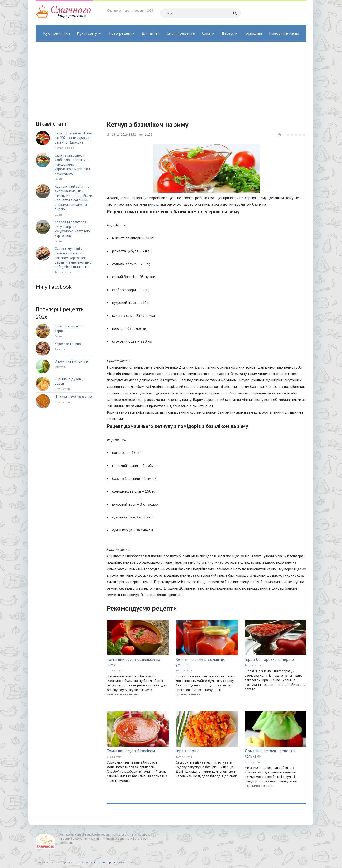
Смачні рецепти (181, 33)
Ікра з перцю (188, 751)
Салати (208, 33)
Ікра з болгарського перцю (269, 659)
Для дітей (151, 33)
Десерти (229, 33)
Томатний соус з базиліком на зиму (133, 662)
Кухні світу (87, 33)
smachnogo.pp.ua (105, 862)
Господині (253, 33)
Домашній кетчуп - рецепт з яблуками (270, 753)
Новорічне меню (284, 33)
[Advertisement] (171, 77)
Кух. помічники (57, 33)
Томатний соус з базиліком (131, 751)
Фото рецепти (121, 33)
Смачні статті (114, 671)
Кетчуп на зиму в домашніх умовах (200, 662)
